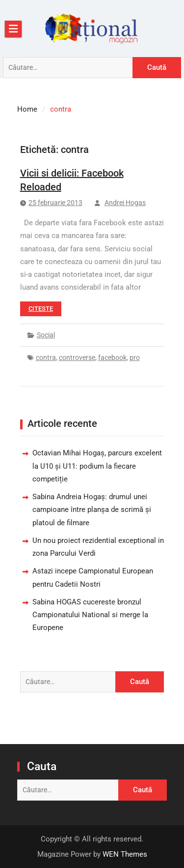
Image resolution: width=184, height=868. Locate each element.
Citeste (41, 309)
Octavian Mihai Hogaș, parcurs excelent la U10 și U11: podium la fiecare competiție (97, 466)
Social (46, 335)
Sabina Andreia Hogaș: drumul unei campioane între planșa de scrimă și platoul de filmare (92, 510)
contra (46, 358)
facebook (112, 358)
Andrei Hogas (125, 203)
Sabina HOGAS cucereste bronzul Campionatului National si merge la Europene (90, 615)
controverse (77, 358)
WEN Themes (125, 854)
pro (135, 358)
